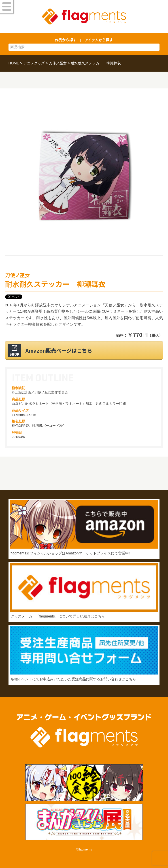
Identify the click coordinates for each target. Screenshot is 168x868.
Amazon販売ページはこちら (59, 350)
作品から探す (66, 40)
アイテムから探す (99, 40)
